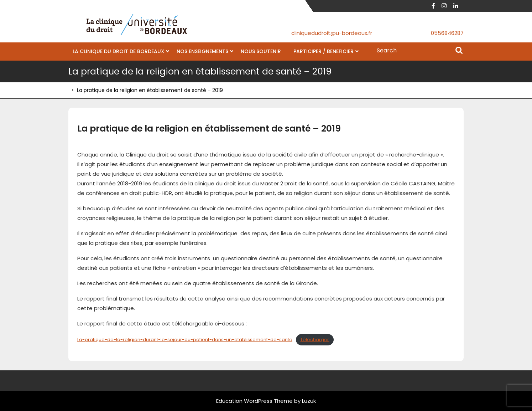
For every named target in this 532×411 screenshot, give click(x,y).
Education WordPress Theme (254, 401)
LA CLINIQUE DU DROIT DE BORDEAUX (118, 51)
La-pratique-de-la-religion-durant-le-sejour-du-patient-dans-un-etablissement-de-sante (185, 340)
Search (459, 51)
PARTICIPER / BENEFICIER (324, 51)
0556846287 (447, 33)
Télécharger (315, 340)
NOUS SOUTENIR (261, 51)
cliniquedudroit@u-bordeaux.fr (332, 33)
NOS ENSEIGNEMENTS (202, 51)
